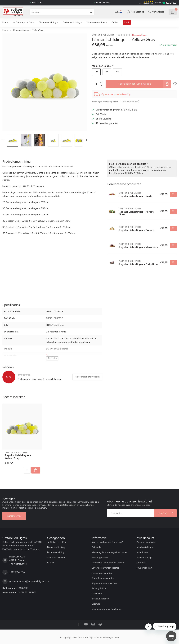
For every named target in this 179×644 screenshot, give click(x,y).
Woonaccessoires (96, 22)
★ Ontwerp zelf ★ (23, 22)
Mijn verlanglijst (145, 558)
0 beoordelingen (139, 35)
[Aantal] (27, 470)
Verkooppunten (100, 558)
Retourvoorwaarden (102, 573)
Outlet (115, 22)
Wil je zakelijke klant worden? (107, 542)
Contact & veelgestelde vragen (108, 563)
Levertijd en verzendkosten (106, 568)
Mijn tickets (142, 552)
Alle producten (144, 568)
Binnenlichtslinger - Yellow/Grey (29, 30)
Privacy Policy (99, 588)
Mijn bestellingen (145, 547)
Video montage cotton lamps (107, 609)
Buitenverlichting (72, 22)
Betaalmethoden (100, 599)
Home (5, 22)
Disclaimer (97, 594)
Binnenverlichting (48, 22)
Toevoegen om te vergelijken (105, 102)
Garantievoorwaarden (103, 578)
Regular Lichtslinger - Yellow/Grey (18, 457)
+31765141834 (17, 572)
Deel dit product (131, 102)
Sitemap (96, 604)
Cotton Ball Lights (103, 35)
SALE (127, 22)
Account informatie (146, 542)
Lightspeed (113, 637)
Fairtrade (96, 547)
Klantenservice (14, 516)
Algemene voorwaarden (104, 583)
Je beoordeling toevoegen (87, 377)
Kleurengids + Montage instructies (109, 552)
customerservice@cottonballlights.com (29, 581)
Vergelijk (141, 563)
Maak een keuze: (103, 66)
